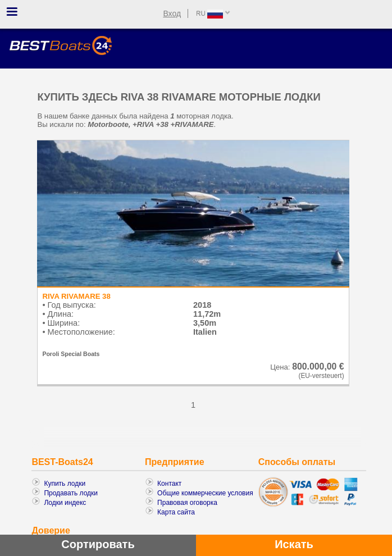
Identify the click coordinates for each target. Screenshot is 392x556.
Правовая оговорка (187, 503)
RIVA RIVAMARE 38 (76, 296)
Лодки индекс (65, 503)
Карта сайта (176, 512)
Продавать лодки (71, 493)
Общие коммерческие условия (205, 493)
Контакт (169, 484)
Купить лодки (65, 484)
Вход (172, 13)
